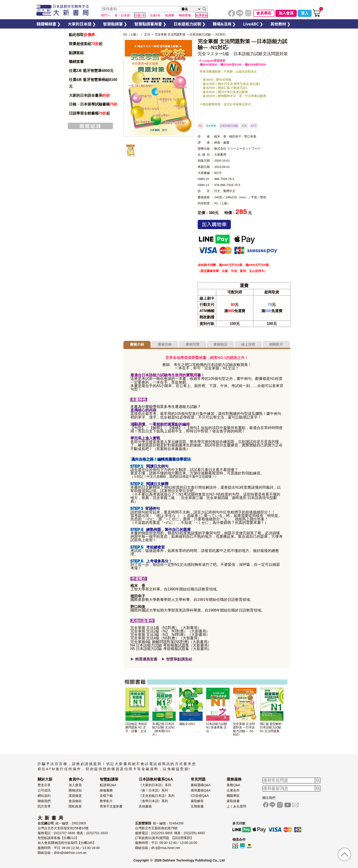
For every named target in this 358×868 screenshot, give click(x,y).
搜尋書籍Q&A (201, 790)
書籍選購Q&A (201, 785)
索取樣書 (233, 801)
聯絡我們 (44, 801)
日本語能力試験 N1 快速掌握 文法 (217, 727)
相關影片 (276, 344)
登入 (305, 13)
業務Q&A (233, 785)
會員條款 (75, 801)
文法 (147, 34)
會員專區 (264, 13)
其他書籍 (145, 806)
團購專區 (233, 796)
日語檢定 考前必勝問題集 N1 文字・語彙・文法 (136, 727)
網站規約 (44, 796)
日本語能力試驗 (229, 126)
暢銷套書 (76, 62)
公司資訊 (44, 790)
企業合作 (233, 790)
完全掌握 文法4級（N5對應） (155, 638)
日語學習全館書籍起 (90, 113)
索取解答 (197, 801)
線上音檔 (248, 344)
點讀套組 (76, 53)
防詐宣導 (44, 806)
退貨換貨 (75, 796)
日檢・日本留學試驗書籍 (93, 104)
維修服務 (106, 790)
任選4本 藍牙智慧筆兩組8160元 (93, 83)
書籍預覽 (193, 344)
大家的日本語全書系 (90, 95)
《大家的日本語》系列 (155, 785)
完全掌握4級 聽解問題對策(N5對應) (160, 642)
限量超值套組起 (86, 44)
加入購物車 (214, 224)
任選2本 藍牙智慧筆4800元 (91, 71)
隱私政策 (75, 806)
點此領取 (82, 35)
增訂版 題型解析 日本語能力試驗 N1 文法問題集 (271, 727)
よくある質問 (236, 806)
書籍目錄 (165, 344)
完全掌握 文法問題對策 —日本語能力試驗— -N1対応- (191, 34)
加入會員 (286, 13)
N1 (200, 126)
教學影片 (106, 801)
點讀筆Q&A (108, 785)
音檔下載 (106, 796)
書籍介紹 (137, 344)
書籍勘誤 (220, 344)
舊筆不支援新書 (111, 806)
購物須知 (75, 790)
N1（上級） (131, 34)
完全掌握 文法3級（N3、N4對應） (159, 635)
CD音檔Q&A (200, 796)
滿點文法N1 (187, 724)
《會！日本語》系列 (153, 790)
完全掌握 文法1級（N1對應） (155, 628)
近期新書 (197, 806)
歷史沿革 (44, 785)
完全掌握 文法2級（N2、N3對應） (159, 631)
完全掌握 (211, 126)
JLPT (254, 126)
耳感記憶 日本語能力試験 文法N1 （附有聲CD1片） (164, 729)
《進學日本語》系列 (153, 801)
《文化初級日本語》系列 (157, 796)
